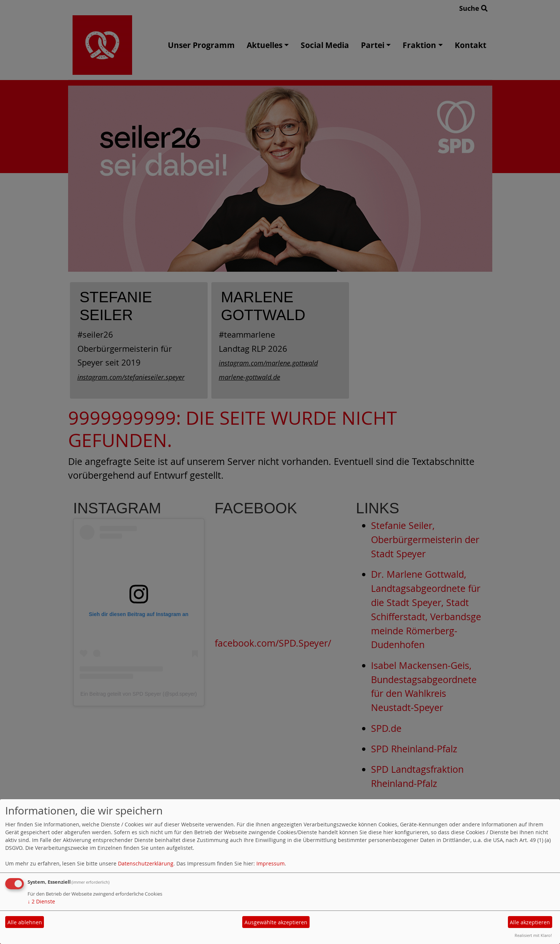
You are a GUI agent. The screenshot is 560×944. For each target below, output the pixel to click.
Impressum (271, 863)
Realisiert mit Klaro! (533, 935)
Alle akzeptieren (530, 922)
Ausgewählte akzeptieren (276, 922)
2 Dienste (41, 901)
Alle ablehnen (25, 922)
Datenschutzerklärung (146, 863)
